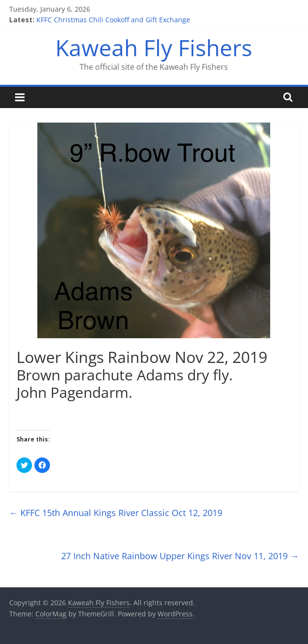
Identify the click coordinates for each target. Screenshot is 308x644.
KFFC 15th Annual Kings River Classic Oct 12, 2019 (116, 513)
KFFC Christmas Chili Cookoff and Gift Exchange (113, 20)
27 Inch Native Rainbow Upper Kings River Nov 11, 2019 (180, 556)
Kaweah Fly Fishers (154, 47)
